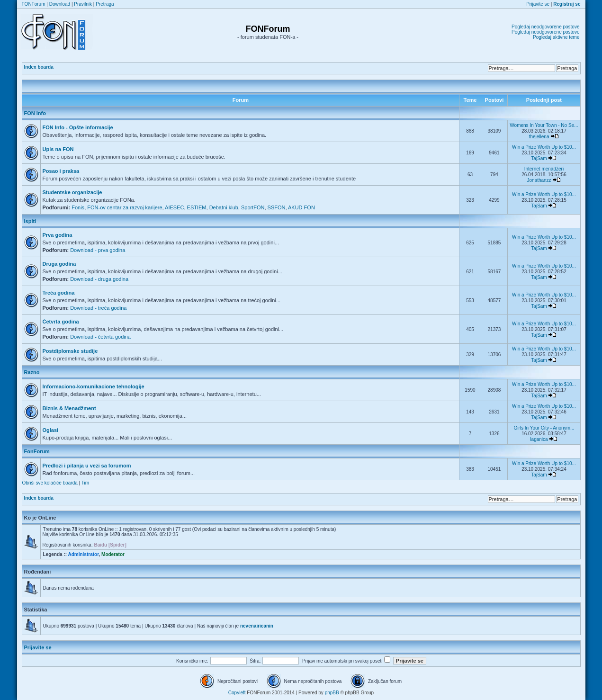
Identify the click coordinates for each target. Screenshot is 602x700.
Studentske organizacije (72, 192)
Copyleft (237, 693)
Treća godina (59, 293)
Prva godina (58, 235)
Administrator (83, 554)
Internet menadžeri (544, 169)
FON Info (35, 113)
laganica (539, 439)
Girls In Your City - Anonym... (544, 428)
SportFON (253, 207)
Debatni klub (224, 207)
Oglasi (51, 430)
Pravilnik (83, 4)
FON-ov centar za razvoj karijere (125, 207)
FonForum (37, 451)
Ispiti (30, 221)
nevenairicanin (257, 626)
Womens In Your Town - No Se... (544, 125)
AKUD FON (301, 207)
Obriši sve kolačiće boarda (50, 483)
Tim (85, 483)
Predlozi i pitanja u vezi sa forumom (87, 466)
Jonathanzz (539, 180)
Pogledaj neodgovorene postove (545, 27)
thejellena (539, 137)
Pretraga (105, 4)
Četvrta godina (61, 322)
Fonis (78, 207)
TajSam (539, 158)
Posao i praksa (61, 171)
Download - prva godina (98, 250)
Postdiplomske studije (70, 351)
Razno (32, 372)
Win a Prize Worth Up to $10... (544, 147)
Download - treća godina (98, 308)
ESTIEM (197, 207)
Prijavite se (538, 4)
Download (60, 4)
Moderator (113, 554)
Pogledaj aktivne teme (556, 37)
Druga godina (59, 264)
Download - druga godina (99, 279)
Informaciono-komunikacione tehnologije (94, 386)
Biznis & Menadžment (69, 408)
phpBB (332, 693)
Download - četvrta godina (100, 337)
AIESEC (174, 207)
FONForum (34, 4)
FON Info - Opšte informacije (78, 127)
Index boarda (39, 67)
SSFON (277, 207)
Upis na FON (58, 149)
